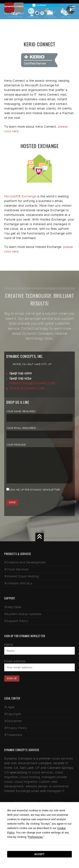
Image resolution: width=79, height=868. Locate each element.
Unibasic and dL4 (19, 590)
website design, (37, 793)
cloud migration (26, 788)
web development (24, 769)
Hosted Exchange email (22, 797)
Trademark (14, 741)
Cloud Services (17, 576)
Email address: (15, 667)
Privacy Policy (17, 734)
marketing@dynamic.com (32, 383)
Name (9, 651)
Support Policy (17, 627)
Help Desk (14, 613)
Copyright (14, 720)
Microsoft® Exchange (20, 196)
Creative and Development (26, 569)
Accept (39, 854)
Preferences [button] (35, 837)
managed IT (56, 797)
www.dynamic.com (27, 388)
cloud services (62, 765)
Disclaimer (14, 727)
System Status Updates (24, 620)
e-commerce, (59, 793)
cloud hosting (30, 783)
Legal (11, 713)
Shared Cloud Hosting (23, 583)
